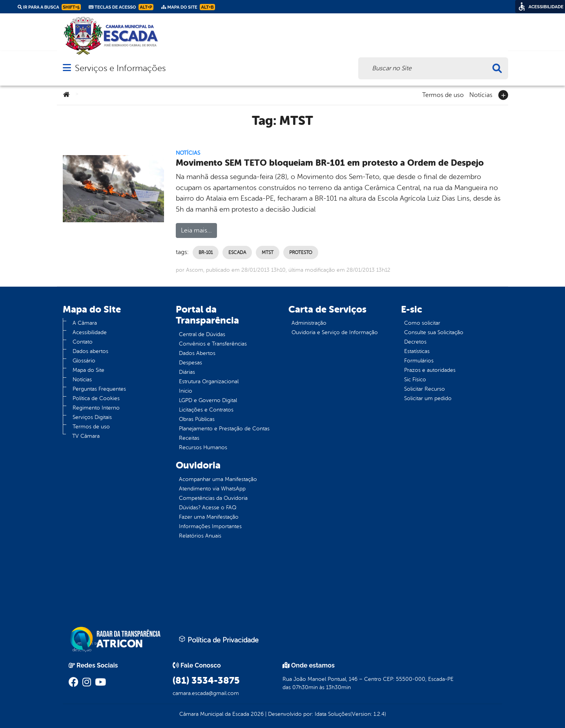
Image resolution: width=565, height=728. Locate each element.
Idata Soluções (333, 714)
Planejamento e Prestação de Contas (224, 429)
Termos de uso (443, 94)
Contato (83, 342)
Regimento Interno (96, 408)
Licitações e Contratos (206, 410)
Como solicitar (422, 323)
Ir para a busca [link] (49, 7)
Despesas (190, 363)
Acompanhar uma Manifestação (218, 479)
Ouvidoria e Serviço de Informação (335, 332)
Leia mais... (196, 230)
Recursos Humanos (203, 447)
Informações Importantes (210, 526)
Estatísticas (417, 351)
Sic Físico (415, 380)
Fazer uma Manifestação (209, 517)
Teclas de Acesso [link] (121, 7)
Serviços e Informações (120, 68)
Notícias (481, 94)
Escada (237, 252)
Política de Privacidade (219, 640)
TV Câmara (86, 436)
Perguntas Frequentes (99, 389)
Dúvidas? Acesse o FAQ (208, 508)
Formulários (419, 361)
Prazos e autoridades (430, 370)
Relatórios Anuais (200, 536)
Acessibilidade (90, 332)
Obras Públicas (197, 419)
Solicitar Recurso (425, 389)
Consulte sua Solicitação (434, 332)
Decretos (415, 342)
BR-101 (206, 252)
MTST (268, 252)
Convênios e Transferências (213, 344)
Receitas (189, 438)
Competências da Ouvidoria (213, 498)
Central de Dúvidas (202, 334)
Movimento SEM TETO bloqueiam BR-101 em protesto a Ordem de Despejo (330, 163)
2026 (256, 714)
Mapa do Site (88, 370)
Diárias (187, 372)
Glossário (84, 361)
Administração (309, 323)
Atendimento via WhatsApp (212, 489)
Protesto (301, 252)
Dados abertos (90, 351)
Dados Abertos (197, 353)
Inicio (186, 391)
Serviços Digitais (92, 417)
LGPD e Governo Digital (208, 400)
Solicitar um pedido (428, 398)
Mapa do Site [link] (188, 7)
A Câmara (85, 323)
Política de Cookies (96, 398)
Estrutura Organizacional (209, 381)
